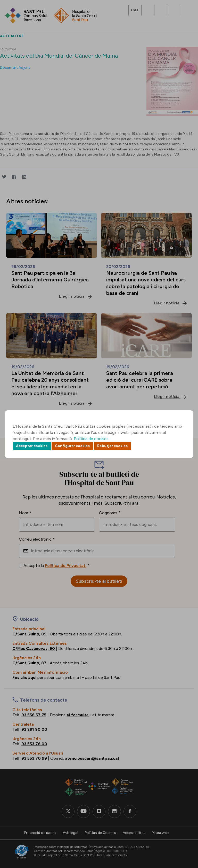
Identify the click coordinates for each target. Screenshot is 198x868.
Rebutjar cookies (112, 446)
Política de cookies (91, 439)
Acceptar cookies (32, 446)
